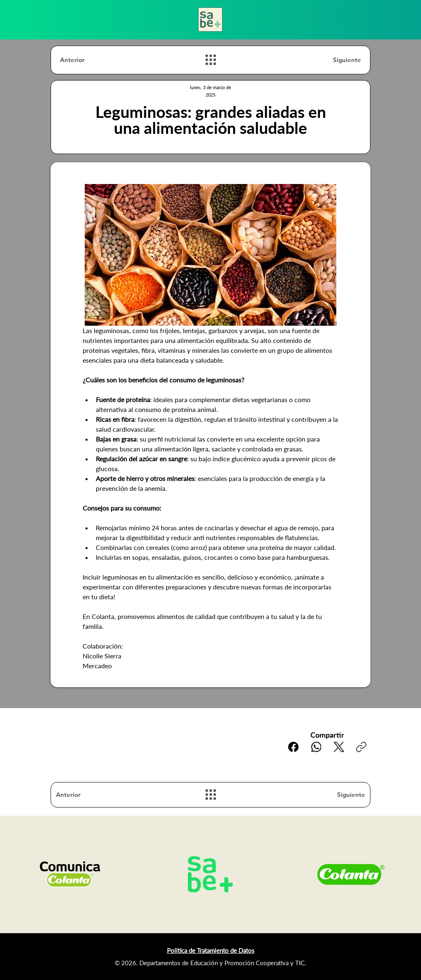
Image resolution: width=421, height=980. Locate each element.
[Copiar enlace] (361, 747)
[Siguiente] (332, 60)
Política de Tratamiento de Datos (211, 950)
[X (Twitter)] (339, 747)
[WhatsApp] (316, 747)
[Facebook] (293, 747)
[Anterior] (89, 60)
